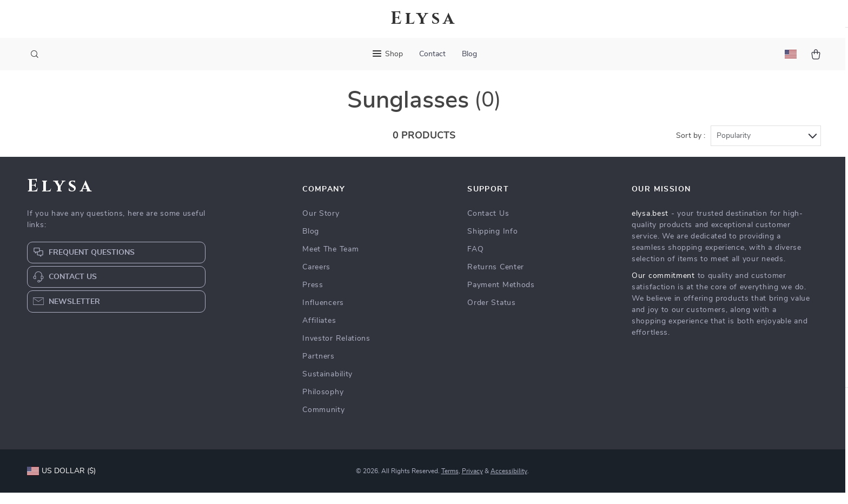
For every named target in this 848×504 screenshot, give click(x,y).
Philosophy (323, 403)
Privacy (472, 482)
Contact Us (488, 225)
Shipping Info (492, 243)
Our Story (321, 225)
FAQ (475, 261)
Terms (450, 482)
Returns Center (496, 278)
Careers (316, 278)
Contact (432, 54)
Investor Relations (336, 350)
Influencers (323, 314)
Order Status (491, 314)
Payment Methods (501, 296)
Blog (469, 54)
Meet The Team (330, 261)
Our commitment (663, 287)
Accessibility (509, 482)
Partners (319, 368)
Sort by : (691, 147)
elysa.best (650, 225)
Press (313, 296)
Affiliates (319, 332)
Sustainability (327, 386)
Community (323, 421)
